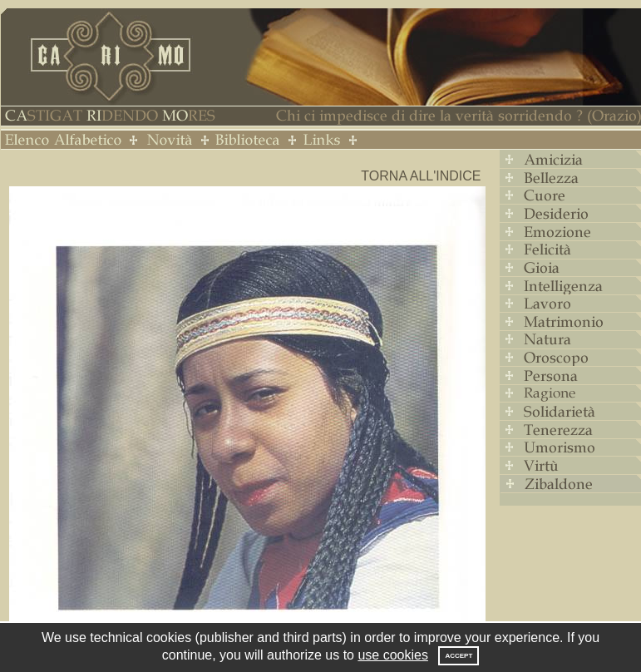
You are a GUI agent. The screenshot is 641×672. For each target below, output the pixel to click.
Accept (459, 656)
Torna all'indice (421, 176)
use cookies (393, 655)
